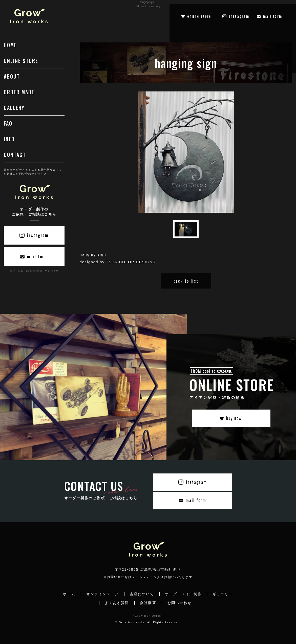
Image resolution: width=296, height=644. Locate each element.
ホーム (69, 594)
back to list (186, 281)
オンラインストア (103, 594)
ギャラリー (223, 594)
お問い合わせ (179, 603)
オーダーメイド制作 (183, 594)
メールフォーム (145, 577)
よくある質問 (117, 603)
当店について (142, 594)
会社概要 (148, 603)
